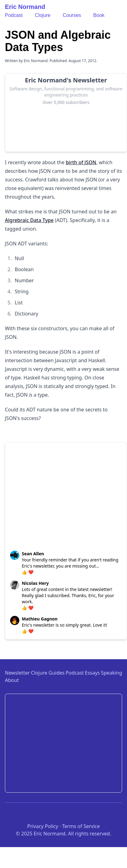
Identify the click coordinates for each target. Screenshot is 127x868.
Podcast (14, 15)
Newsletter (17, 673)
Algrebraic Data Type (29, 220)
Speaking (112, 673)
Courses (72, 15)
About (12, 680)
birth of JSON (81, 162)
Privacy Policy (43, 826)
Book (99, 15)
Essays (92, 673)
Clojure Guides (48, 673)
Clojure (43, 15)
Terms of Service (81, 826)
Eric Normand (25, 7)
